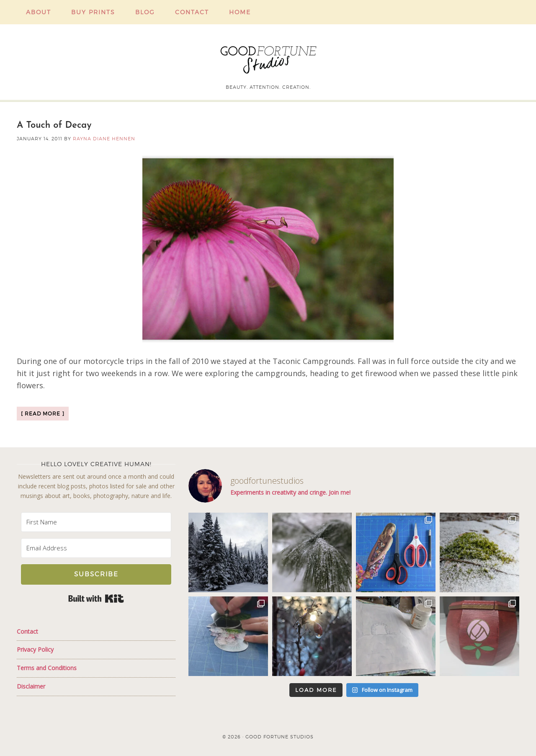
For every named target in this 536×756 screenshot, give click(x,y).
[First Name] (96, 522)
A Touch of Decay (54, 125)
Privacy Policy (35, 649)
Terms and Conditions (47, 668)
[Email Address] (96, 548)
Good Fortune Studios (268, 58)
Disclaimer (31, 686)
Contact (27, 631)
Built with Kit (96, 599)
